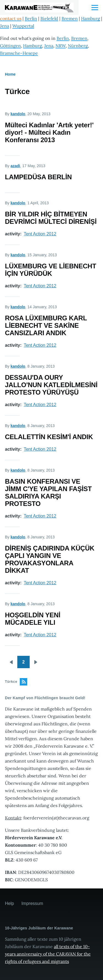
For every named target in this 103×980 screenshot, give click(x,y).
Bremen (70, 18)
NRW (61, 46)
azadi (15, 166)
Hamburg (91, 18)
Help (9, 903)
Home (10, 74)
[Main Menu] (95, 7)
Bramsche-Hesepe (19, 53)
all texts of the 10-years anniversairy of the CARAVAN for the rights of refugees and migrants (48, 954)
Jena (5, 26)
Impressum (32, 903)
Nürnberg (78, 46)
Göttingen (10, 46)
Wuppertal (23, 26)
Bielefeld (49, 18)
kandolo (18, 114)
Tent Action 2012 (40, 234)
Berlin (31, 18)
